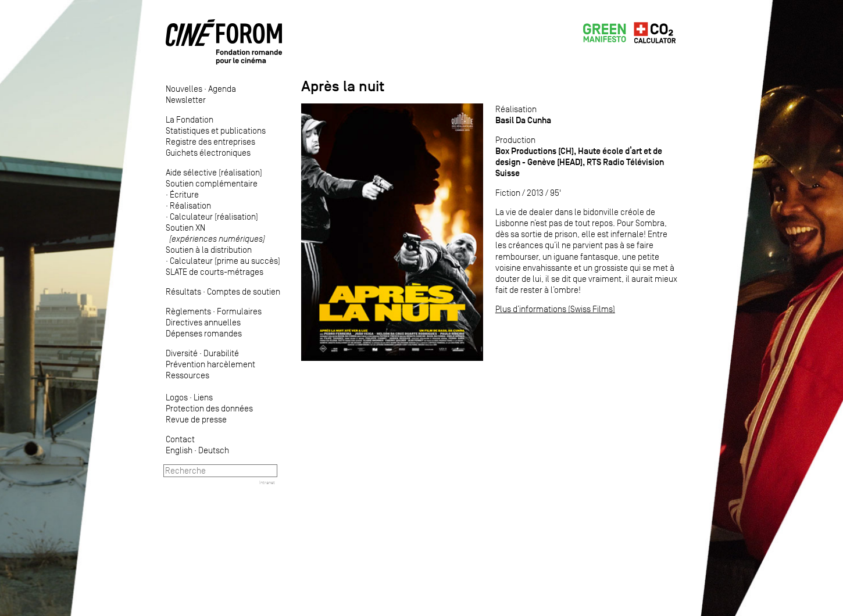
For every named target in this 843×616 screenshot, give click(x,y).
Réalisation (190, 205)
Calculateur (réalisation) (214, 216)
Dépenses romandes (204, 333)
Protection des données (209, 408)
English (179, 450)
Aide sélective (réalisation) (214, 172)
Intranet (267, 482)
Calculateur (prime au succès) (225, 261)
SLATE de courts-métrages (215, 272)
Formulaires (239, 311)
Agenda (222, 89)
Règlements (188, 311)
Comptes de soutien (244, 291)
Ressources (187, 375)
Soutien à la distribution (209, 250)
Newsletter (186, 100)
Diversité (182, 353)
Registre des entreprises (210, 142)
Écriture (184, 194)
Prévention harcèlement (210, 364)
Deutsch (214, 450)
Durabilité (221, 353)
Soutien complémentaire (212, 183)
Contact (180, 439)
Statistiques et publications (216, 130)
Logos (177, 397)
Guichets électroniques (208, 153)
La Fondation (190, 119)
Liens (203, 397)
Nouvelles (184, 89)
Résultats (183, 291)
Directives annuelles (203, 322)
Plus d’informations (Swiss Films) (555, 309)
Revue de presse (196, 419)
